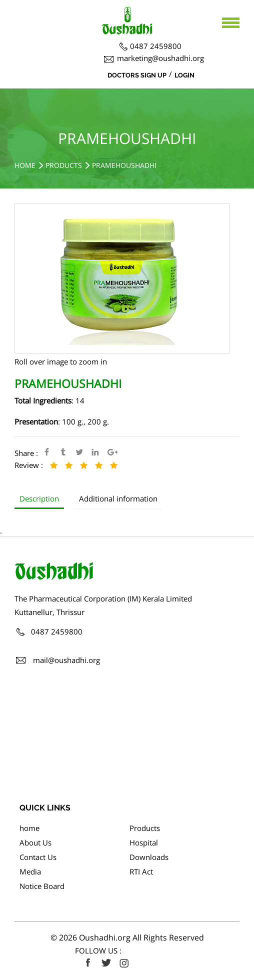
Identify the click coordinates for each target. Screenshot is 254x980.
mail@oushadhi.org (66, 660)
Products (64, 165)
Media (30, 871)
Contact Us (38, 857)
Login (184, 75)
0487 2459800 (156, 46)
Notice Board (42, 886)
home (29, 828)
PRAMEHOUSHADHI (124, 165)
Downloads (149, 857)
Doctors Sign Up (137, 75)
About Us (35, 842)
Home (25, 165)
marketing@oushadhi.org (160, 58)
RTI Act (141, 871)
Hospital (144, 842)
